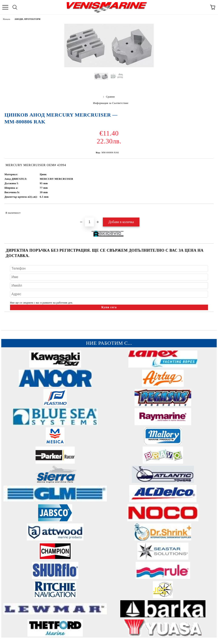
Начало (7, 19)
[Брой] (89, 222)
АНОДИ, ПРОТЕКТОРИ (27, 19)
